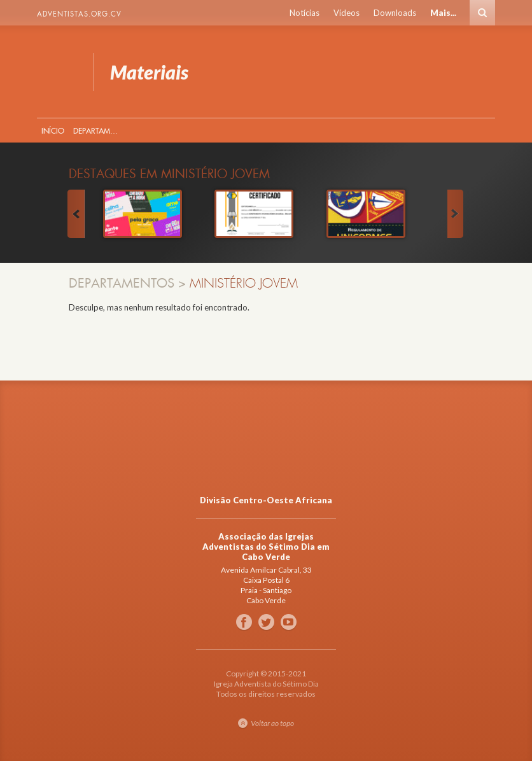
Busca (482, 13)
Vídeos (346, 13)
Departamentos (98, 131)
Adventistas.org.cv (79, 14)
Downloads (395, 13)
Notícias (304, 13)
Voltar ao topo (272, 723)
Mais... (443, 13)
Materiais (58, 72)
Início (53, 131)
